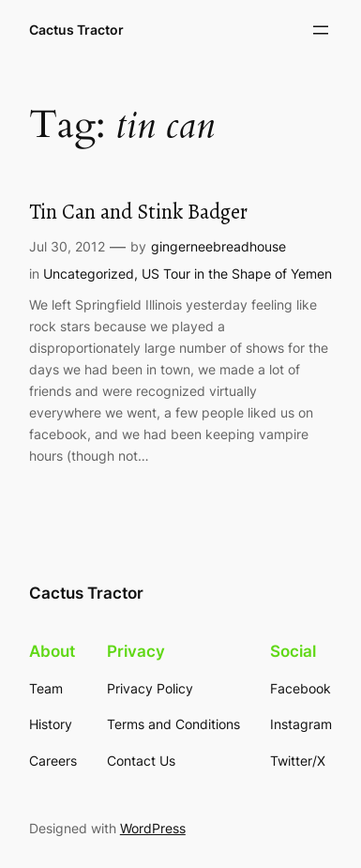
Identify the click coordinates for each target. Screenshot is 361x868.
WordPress (153, 828)
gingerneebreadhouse (218, 246)
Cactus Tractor (76, 30)
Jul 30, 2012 (67, 246)
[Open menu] (321, 30)
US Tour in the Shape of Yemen (237, 274)
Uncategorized (89, 274)
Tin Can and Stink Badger (138, 212)
